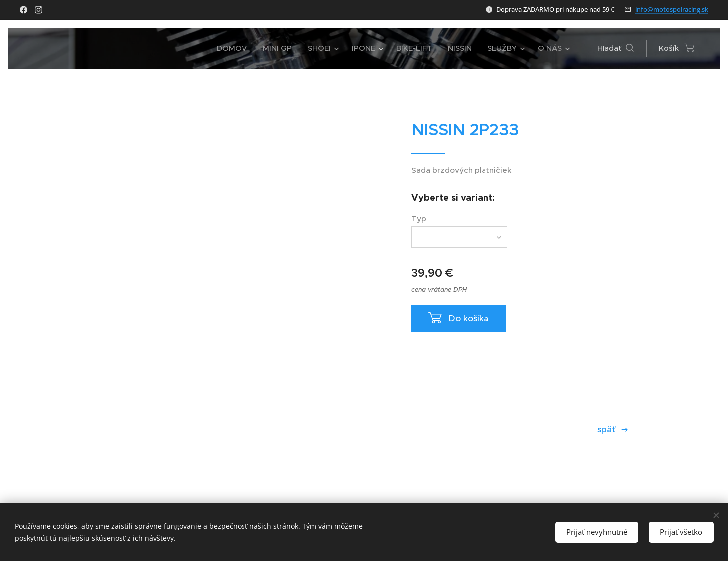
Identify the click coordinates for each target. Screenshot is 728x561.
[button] (615, 48)
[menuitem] (235, 48)
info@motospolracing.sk (672, 9)
